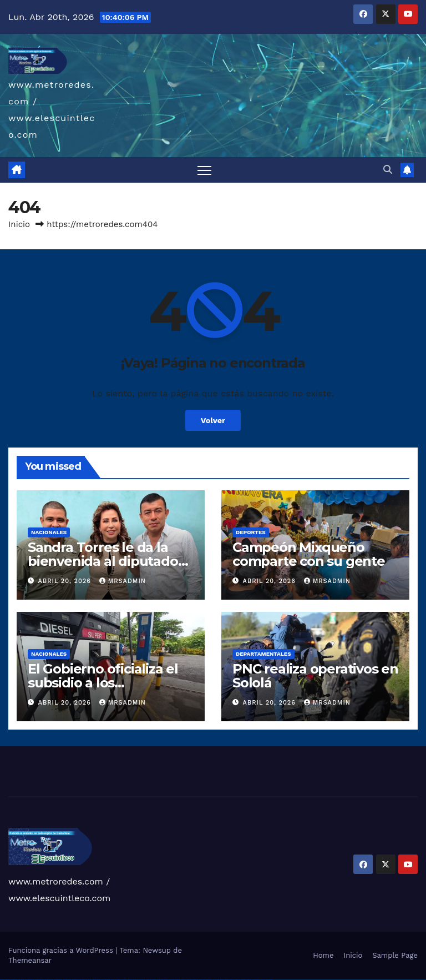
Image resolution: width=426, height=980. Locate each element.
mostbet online (190, 980)
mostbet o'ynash (202, 980)
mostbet (162, 980)
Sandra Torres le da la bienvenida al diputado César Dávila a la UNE (103, 561)
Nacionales (49, 532)
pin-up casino (141, 980)
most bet (214, 980)
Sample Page (395, 955)
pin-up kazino (147, 980)
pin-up (126, 980)
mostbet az (222, 980)
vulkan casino (7, 980)
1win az (91, 980)
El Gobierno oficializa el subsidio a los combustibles (103, 683)
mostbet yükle (263, 980)
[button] (388, 170)
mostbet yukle (232, 980)
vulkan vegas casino (14, 980)
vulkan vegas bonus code (39, 980)
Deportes (251, 532)
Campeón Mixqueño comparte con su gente (309, 554)
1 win (88, 980)
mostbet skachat (172, 980)
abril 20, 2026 (66, 581)
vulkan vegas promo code (49, 980)
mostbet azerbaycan (256, 980)
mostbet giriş (227, 980)
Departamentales (263, 654)
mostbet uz (166, 980)
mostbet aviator (243, 980)
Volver (213, 420)
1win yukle (113, 980)
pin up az (159, 980)
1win (86, 980)
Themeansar (30, 960)
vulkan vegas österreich (58, 980)
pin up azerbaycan (153, 980)
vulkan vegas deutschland (30, 980)
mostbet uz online (209, 980)
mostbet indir (238, 980)
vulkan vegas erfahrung (67, 980)
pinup (119, 980)
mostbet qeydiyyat (269, 980)
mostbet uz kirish (183, 980)
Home (323, 955)
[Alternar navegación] (204, 170)
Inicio (19, 224)
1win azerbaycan (107, 980)
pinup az (130, 980)
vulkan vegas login (21, 980)
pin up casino (123, 980)
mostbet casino (196, 980)
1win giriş (94, 980)
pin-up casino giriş (135, 980)
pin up (116, 980)
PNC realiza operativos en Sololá (315, 676)
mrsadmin (123, 581)
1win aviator (99, 980)
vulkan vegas (2, 980)
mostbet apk (177, 980)
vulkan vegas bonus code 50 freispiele (78, 980)
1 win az (102, 980)
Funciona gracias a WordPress (62, 950)
